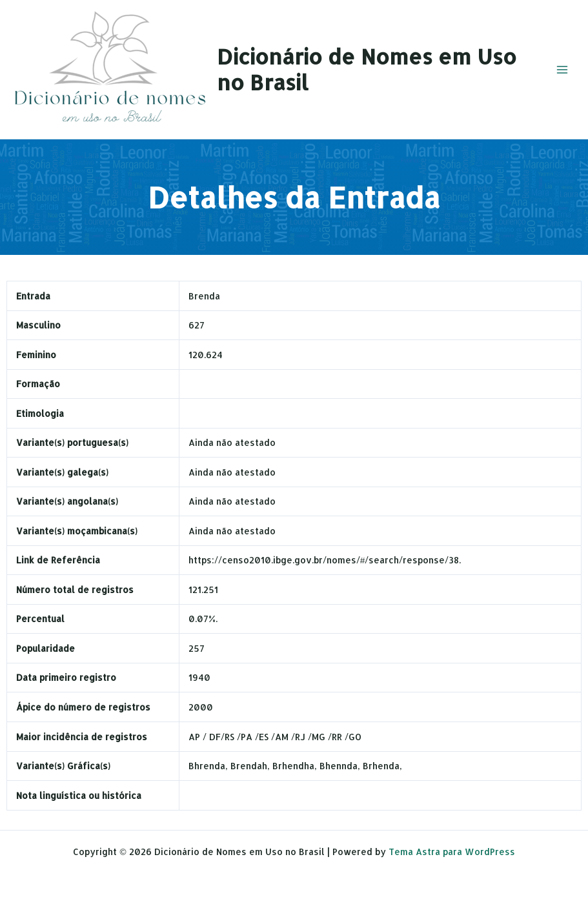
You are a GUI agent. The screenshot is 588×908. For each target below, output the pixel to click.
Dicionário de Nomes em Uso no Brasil (367, 69)
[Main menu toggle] (563, 69)
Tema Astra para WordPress (452, 852)
